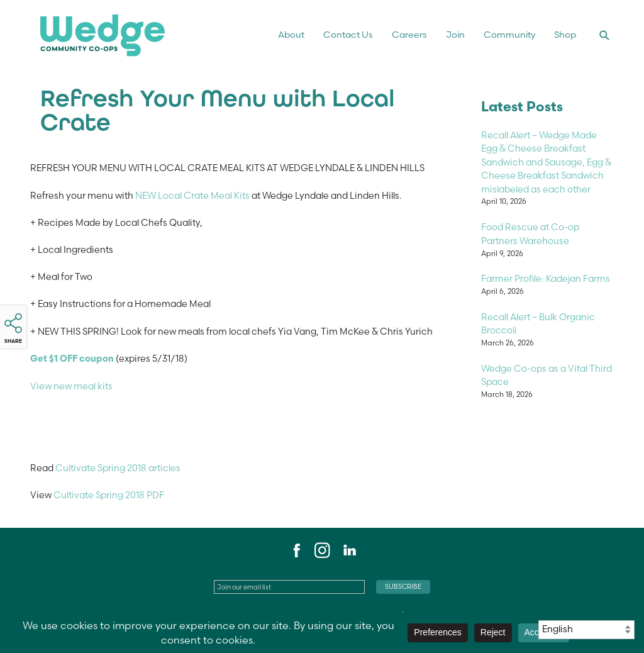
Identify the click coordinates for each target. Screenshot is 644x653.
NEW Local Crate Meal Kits (192, 196)
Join (455, 35)
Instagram (322, 550)
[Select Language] (586, 630)
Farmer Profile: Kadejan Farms (546, 279)
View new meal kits (71, 386)
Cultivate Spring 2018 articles (118, 468)
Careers (409, 35)
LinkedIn (349, 550)
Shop (565, 35)
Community (509, 35)
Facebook (295, 550)
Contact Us (348, 35)
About (291, 35)
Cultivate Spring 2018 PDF (109, 495)
